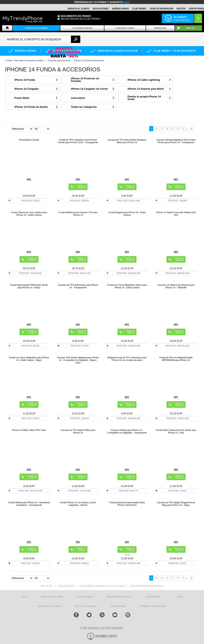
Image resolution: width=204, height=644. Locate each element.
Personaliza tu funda (29, 140)
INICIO (24, 597)
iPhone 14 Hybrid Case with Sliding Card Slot (176, 214)
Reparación (160, 28)
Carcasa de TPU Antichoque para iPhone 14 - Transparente (78, 286)
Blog (180, 597)
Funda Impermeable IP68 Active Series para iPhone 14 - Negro (29, 286)
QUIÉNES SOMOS (120, 9)
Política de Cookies (86, 606)
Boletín (181, 9)
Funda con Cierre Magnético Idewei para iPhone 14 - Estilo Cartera (127, 286)
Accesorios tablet (125, 28)
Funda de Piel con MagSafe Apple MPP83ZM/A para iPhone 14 (176, 359)
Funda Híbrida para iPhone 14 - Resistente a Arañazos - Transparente (29, 504)
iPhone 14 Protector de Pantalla (85, 80)
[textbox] (43, 39)
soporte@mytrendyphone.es (147, 586)
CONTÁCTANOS (196, 9)
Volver (10, 60)
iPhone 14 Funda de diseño (31, 107)
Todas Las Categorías (36, 28)
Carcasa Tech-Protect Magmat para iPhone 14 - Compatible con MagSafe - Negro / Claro (78, 360)
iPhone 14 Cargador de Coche (89, 89)
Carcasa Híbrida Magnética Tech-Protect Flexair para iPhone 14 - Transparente (176, 141)
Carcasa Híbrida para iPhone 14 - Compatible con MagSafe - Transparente (127, 431)
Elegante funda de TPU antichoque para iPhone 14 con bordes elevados (127, 359)
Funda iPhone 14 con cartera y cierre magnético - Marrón (78, 504)
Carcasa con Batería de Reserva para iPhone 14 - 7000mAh (176, 286)
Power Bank (22, 98)
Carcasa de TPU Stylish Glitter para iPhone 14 (78, 431)
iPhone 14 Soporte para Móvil (146, 89)
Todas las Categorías (84, 107)
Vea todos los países (49, 606)
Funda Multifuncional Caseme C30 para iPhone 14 (78, 214)
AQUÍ (126, 2)
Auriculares (78, 98)
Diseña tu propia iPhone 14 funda (144, 98)
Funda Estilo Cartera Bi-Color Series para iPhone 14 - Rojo (176, 431)
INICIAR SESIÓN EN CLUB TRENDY (80, 19)
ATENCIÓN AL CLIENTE (52, 597)
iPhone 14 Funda (25, 80)
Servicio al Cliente (78, 9)
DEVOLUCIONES (101, 9)
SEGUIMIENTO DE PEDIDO (119, 597)
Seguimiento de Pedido (76, 16)
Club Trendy (139, 9)
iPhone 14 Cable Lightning (144, 80)
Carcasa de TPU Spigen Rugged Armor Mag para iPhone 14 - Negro (176, 504)
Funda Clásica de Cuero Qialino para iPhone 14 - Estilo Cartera (29, 214)
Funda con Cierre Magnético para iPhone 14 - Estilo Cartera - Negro (29, 359)
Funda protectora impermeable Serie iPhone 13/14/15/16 (127, 504)
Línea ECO (191, 28)
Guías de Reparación (162, 9)
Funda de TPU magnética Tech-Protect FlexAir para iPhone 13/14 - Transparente (78, 141)
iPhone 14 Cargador (27, 89)
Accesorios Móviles (82, 28)
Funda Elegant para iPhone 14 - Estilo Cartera (127, 214)
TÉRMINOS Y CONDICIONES (153, 606)
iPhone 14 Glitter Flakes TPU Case (29, 430)
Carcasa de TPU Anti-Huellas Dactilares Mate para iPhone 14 (127, 141)
